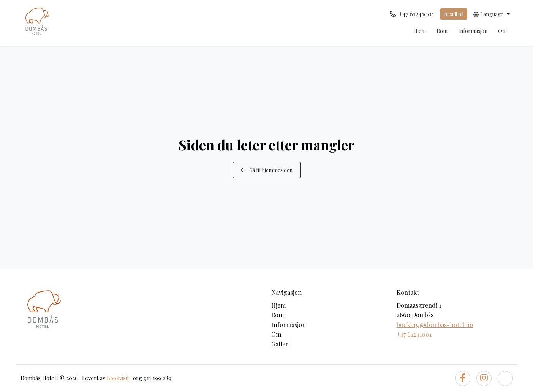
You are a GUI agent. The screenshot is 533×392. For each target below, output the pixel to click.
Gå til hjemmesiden (267, 170)
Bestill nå (454, 14)
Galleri (281, 344)
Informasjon (473, 31)
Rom (442, 31)
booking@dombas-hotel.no (435, 325)
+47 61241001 (414, 334)
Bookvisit (118, 378)
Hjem (420, 31)
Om (502, 31)
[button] (491, 14)
